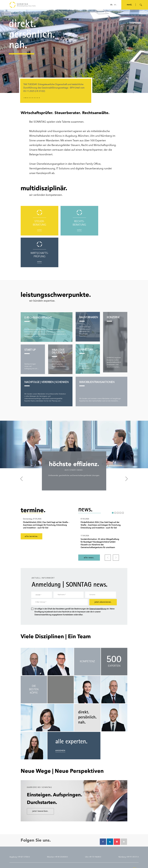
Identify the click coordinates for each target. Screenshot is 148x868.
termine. (56, 846)
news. (55, 843)
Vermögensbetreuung (42, 169)
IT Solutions (63, 169)
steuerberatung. (37, 843)
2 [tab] (26, 98)
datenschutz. (23, 863)
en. (115, 5)
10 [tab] (39, 98)
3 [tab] (28, 98)
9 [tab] (38, 98)
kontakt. (13, 852)
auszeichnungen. (16, 843)
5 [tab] (31, 98)
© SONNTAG (134, 863)
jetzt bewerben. (40, 780)
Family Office (93, 164)
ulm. (76, 849)
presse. (55, 849)
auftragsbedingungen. (52, 863)
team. (12, 849)
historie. (13, 846)
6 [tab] (33, 98)
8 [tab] (36, 98)
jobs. (97, 843)
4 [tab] (29, 98)
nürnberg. (78, 853)
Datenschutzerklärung (98, 577)
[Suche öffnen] (141, 5)
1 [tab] (24, 98)
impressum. (13, 863)
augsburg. (78, 843)
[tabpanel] (56, 89)
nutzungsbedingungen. (36, 863)
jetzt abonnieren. (103, 570)
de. (112, 5)
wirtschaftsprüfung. (38, 849)
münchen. (78, 846)
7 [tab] (34, 98)
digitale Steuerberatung (89, 169)
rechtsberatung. (37, 846)
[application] (74, 51)
